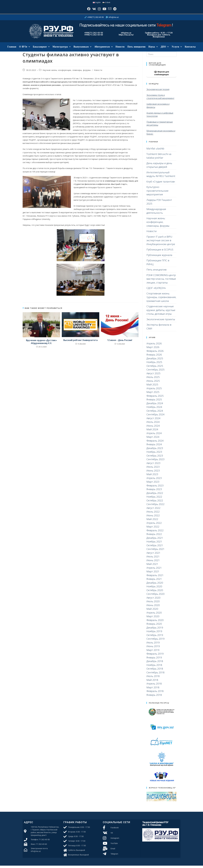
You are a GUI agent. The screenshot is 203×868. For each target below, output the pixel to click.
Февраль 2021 (155, 577)
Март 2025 (153, 394)
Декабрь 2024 (155, 405)
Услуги (177, 49)
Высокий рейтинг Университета (80, 343)
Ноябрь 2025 (154, 364)
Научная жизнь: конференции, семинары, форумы (67, 72)
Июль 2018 (153, 678)
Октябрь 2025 (155, 368)
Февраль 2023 (155, 488)
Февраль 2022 (155, 533)
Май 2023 (152, 477)
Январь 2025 (154, 402)
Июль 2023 (153, 469)
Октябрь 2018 (155, 671)
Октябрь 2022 (155, 503)
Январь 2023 (154, 492)
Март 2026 (153, 349)
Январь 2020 (154, 626)
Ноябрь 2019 (154, 634)
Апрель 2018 (154, 686)
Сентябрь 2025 (155, 372)
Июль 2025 (153, 379)
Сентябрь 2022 (155, 506)
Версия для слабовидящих (162, 75)
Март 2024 (153, 439)
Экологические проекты (161, 322)
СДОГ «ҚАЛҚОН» (156, 290)
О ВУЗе (24, 49)
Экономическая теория (158, 92)
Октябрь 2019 (155, 637)
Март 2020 (153, 619)
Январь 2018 (154, 697)
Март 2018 (153, 690)
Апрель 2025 (154, 391)
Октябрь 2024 (155, 413)
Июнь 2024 (153, 428)
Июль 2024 (153, 424)
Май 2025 (152, 387)
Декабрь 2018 (155, 663)
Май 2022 (152, 521)
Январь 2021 (154, 581)
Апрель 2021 (154, 570)
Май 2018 (152, 682)
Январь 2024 (154, 447)
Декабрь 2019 (155, 630)
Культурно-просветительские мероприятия (157, 193)
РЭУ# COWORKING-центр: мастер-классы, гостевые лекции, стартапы (161, 281)
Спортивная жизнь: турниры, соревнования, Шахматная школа (161, 299)
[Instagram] (98, 10)
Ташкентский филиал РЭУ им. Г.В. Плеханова (155, 826)
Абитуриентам (103, 49)
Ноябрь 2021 (154, 544)
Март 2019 (153, 652)
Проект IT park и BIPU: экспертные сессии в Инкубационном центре (161, 243)
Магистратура (62, 49)
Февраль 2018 (155, 693)
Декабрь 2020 (155, 585)
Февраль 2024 (155, 443)
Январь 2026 (154, 357)
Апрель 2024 (154, 435)
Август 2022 (153, 510)
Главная (12, 49)
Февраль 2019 (155, 656)
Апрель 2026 (154, 346)
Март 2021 (153, 574)
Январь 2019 (154, 660)
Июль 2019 (153, 645)
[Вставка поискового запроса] (161, 57)
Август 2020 (153, 600)
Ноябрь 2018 (154, 667)
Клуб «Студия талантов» (161, 184)
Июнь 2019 (153, 649)
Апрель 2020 (154, 615)
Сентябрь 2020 (155, 596)
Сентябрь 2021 (155, 551)
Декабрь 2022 (155, 495)
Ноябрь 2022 (154, 499)
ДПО (165, 49)
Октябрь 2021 (155, 548)
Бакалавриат (41, 49)
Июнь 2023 (153, 473)
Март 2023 (153, 484)
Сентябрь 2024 (155, 417)
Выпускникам (82, 49)
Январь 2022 (154, 536)
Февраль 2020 (155, 622)
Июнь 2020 (153, 607)
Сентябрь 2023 (155, 462)
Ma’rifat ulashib (155, 151)
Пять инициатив (136, 49)
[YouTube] (105, 10)
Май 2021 (152, 566)
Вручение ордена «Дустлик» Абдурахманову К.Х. (41, 344)
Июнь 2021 (153, 562)
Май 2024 (152, 432)
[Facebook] (85, 10)
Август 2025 (153, 376)
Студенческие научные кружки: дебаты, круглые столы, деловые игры (161, 312)
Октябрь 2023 (155, 458)
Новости (120, 49)
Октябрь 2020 (155, 592)
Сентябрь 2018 (155, 675)
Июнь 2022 (153, 518)
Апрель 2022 (154, 525)
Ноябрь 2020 (154, 589)
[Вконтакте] (92, 10)
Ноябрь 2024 (154, 409)
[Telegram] (118, 10)
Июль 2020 (153, 604)
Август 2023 (153, 465)
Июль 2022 (153, 514)
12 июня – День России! (120, 343)
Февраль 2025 (155, 398)
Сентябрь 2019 (155, 641)
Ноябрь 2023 (154, 454)
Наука (153, 49)
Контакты (190, 49)
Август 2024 (153, 420)
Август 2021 (153, 555)
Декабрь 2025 (155, 361)
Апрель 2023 (154, 480)
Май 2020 (152, 611)
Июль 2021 (153, 559)
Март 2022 (153, 529)
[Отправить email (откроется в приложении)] (112, 10)
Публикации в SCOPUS (160, 252)
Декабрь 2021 (155, 540)
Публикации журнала (159, 257)
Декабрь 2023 (155, 450)
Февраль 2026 (155, 353)
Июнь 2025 (153, 383)
